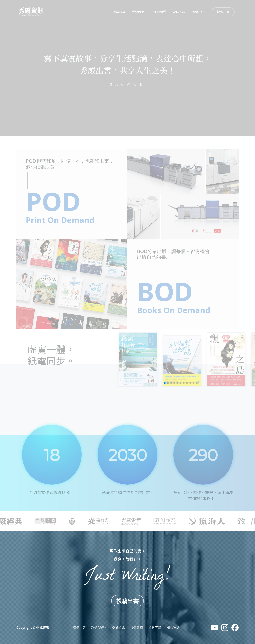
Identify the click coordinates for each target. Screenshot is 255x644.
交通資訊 (118, 628)
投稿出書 (223, 12)
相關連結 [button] (198, 12)
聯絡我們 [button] (138, 12)
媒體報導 (160, 12)
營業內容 (119, 12)
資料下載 (179, 12)
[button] (165, 383)
